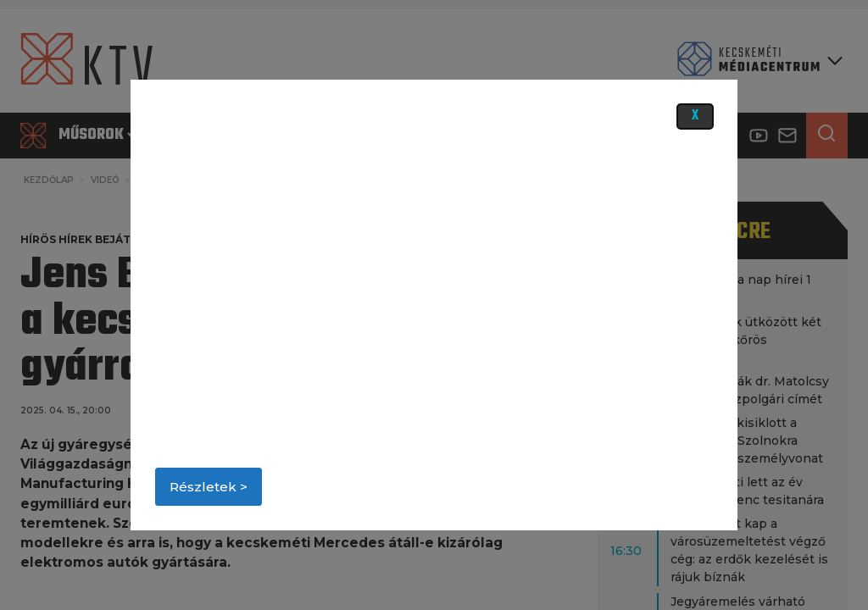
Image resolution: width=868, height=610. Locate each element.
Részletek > (209, 487)
